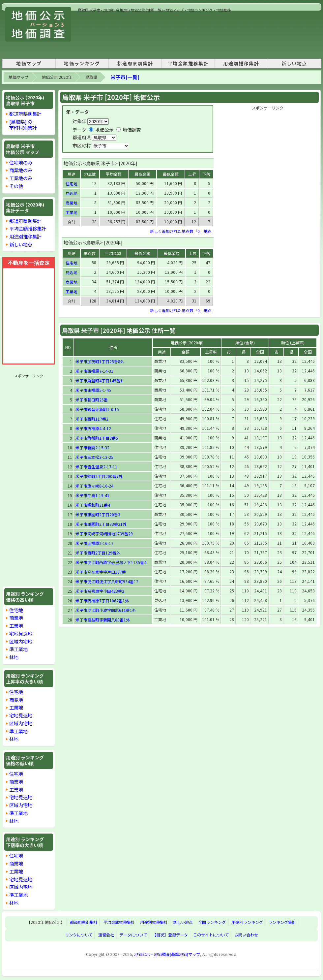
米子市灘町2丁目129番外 (98, 553)
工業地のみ (21, 178)
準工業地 (18, 649)
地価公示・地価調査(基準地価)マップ (167, 954)
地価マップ (29, 63)
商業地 (16, 618)
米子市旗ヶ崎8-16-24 (94, 486)
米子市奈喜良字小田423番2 (100, 591)
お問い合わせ (246, 935)
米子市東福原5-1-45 (93, 390)
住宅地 (16, 610)
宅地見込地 (21, 633)
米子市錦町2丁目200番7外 (99, 476)
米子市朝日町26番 (92, 400)
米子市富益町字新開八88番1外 (103, 620)
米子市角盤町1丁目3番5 (97, 438)
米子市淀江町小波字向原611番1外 (106, 610)
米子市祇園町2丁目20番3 (98, 514)
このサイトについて (211, 935)
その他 (16, 186)
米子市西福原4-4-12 (93, 428)
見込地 (72, 193)
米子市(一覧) (125, 77)
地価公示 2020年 (57, 77)
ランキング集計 (282, 923)
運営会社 (106, 935)
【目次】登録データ (170, 935)
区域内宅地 (21, 641)
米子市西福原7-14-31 (94, 371)
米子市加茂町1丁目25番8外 (100, 361)
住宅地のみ (21, 162)
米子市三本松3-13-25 (94, 457)
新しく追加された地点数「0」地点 (181, 231)
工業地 (16, 626)
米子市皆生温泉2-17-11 (96, 467)
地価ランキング (82, 63)
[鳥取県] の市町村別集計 (23, 125)
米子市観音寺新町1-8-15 (97, 409)
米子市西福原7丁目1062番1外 (102, 601)
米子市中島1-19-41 (92, 495)
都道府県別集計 (135, 63)
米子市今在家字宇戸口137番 (101, 572)
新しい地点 (294, 63)
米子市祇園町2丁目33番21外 (101, 524)
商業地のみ (21, 170)
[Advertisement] (101, 33)
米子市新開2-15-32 (92, 447)
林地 (14, 657)
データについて (133, 935)
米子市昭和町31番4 (93, 505)
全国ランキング (212, 923)
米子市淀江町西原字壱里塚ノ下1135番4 (111, 562)
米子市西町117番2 (92, 419)
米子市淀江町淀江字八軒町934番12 (107, 581)
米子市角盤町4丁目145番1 (99, 380)
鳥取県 (91, 77)
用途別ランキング (247, 923)
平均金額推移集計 (188, 63)
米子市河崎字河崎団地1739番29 (104, 534)
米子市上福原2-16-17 (94, 543)
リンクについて (79, 935)
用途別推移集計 (241, 63)
